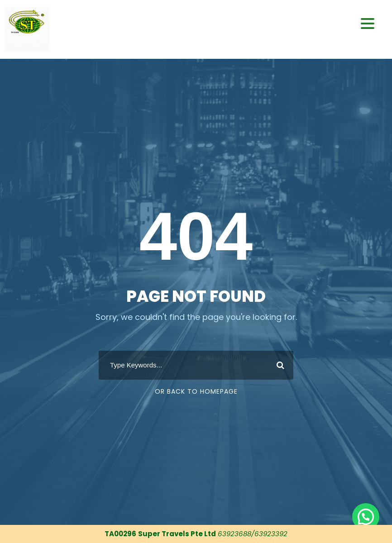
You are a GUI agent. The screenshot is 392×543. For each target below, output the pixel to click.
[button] (366, 517)
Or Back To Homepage (196, 391)
